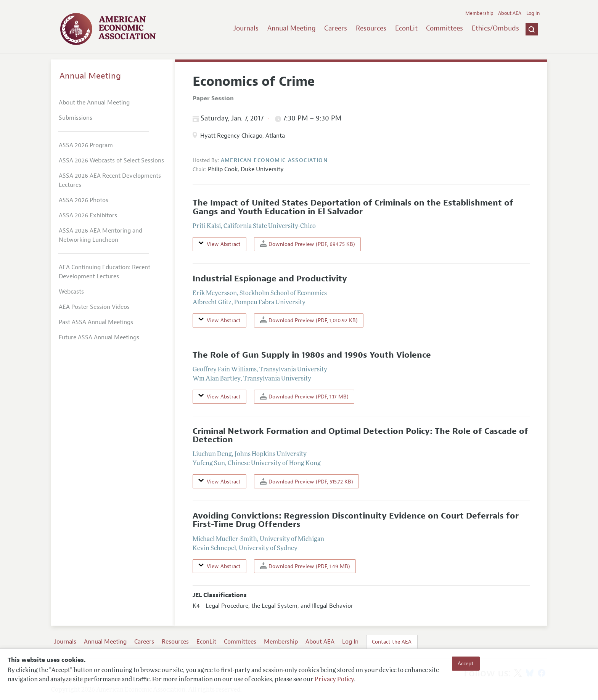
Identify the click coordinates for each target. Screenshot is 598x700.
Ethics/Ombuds (495, 28)
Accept (466, 663)
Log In (533, 13)
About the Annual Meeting (94, 103)
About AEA (510, 13)
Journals (246, 28)
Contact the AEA (392, 642)
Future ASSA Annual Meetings (99, 337)
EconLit (406, 28)
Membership (479, 13)
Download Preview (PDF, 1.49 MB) (305, 566)
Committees (444, 28)
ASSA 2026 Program (86, 145)
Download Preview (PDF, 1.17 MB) (304, 396)
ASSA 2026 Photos (84, 200)
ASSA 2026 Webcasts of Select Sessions (111, 161)
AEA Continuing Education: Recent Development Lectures (104, 272)
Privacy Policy (334, 680)
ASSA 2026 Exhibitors (88, 215)
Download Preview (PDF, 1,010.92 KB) (309, 320)
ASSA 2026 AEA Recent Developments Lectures (110, 180)
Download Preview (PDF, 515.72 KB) (307, 481)
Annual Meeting (292, 28)
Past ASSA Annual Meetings (96, 322)
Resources (371, 28)
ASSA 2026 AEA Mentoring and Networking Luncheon (100, 235)
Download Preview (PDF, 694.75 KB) (308, 244)
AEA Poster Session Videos (94, 307)
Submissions (76, 118)
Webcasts (71, 292)
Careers (336, 28)
